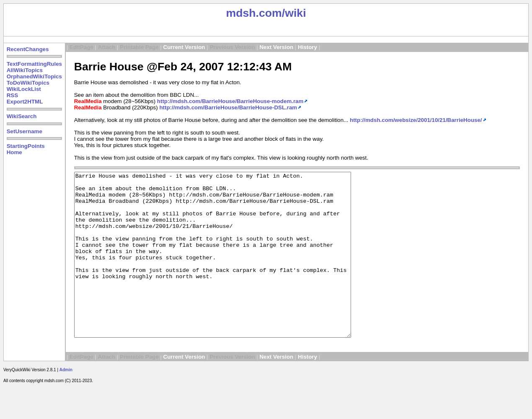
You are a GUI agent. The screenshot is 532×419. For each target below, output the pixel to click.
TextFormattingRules (34, 64)
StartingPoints (26, 146)
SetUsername (25, 131)
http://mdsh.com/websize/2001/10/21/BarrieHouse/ (416, 120)
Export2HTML (25, 102)
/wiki (294, 13)
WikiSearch (22, 116)
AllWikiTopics (25, 70)
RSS (12, 95)
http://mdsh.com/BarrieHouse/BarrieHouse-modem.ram (230, 101)
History (307, 47)
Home (14, 152)
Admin (66, 402)
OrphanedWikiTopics (34, 76)
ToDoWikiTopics (28, 83)
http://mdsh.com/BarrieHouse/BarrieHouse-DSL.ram (228, 107)
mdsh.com (254, 13)
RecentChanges (28, 49)
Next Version (276, 47)
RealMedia (88, 101)
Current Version (184, 47)
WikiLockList (24, 89)
